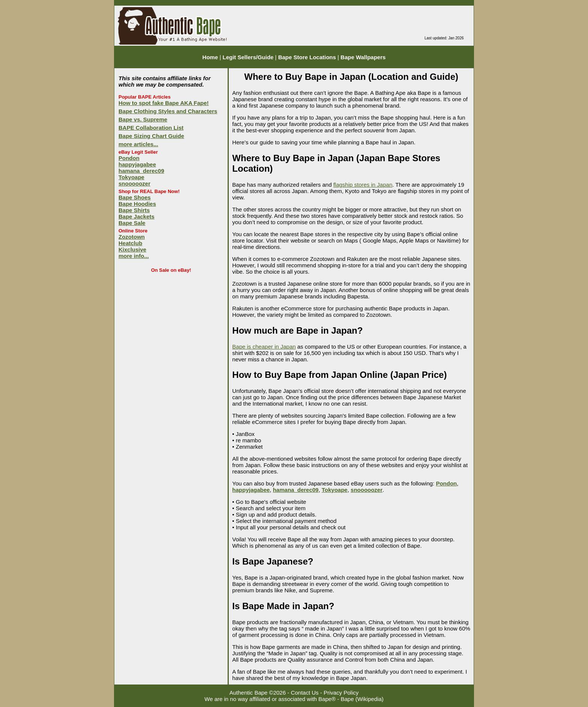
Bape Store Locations (307, 57)
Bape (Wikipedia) (362, 699)
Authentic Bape (249, 693)
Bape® (327, 699)
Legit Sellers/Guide (248, 57)
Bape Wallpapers (363, 57)
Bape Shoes (135, 197)
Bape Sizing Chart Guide (151, 136)
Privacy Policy (341, 693)
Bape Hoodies (137, 204)
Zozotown (132, 237)
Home (210, 57)
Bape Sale (132, 223)
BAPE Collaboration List (151, 128)
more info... (134, 256)
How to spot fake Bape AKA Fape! (164, 103)
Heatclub (130, 243)
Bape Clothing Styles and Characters (168, 111)
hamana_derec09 (141, 171)
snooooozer (134, 183)
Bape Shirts (134, 210)
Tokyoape (131, 177)
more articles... (138, 144)
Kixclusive (132, 249)
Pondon (129, 158)
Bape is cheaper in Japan (264, 347)
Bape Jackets (136, 216)
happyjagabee (137, 164)
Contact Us (304, 693)
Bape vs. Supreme (143, 119)
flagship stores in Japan (363, 185)
